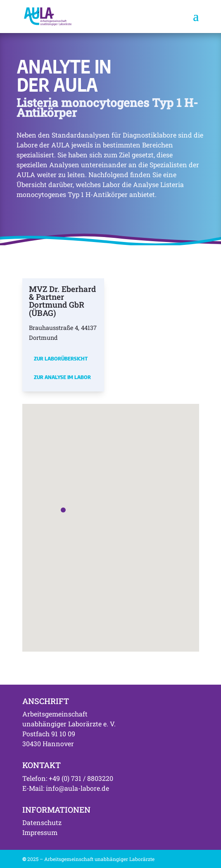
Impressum (40, 832)
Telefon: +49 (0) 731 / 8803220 (68, 778)
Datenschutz (42, 822)
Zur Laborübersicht (61, 358)
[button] (63, 510)
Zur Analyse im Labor (62, 377)
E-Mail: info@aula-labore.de (66, 788)
